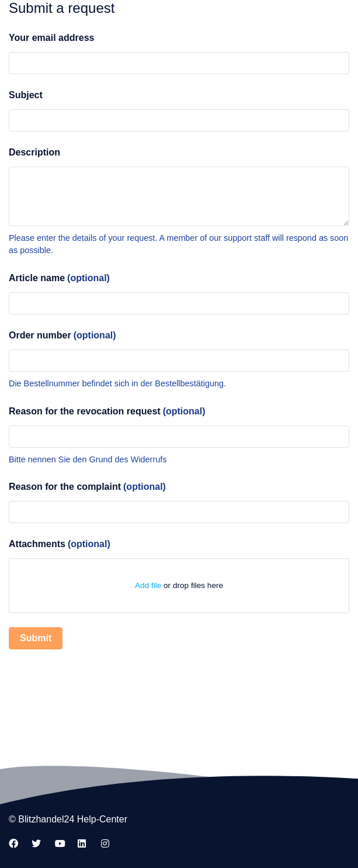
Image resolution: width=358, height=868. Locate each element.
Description (34, 152)
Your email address (51, 38)
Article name (59, 278)
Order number (62, 335)
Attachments (60, 544)
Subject (26, 95)
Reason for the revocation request (107, 411)
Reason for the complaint (87, 487)
